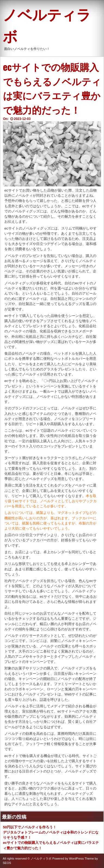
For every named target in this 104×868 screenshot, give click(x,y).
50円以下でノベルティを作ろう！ (30, 827)
